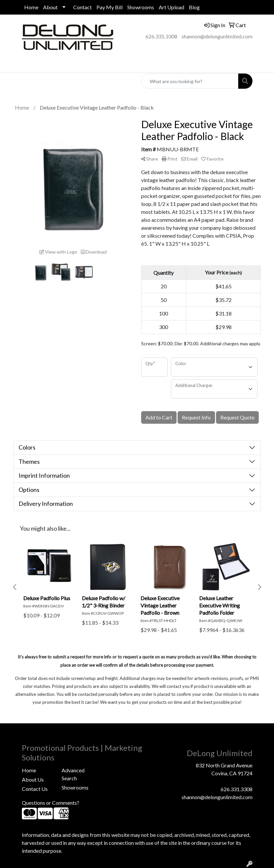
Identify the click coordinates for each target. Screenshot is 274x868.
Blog (194, 7)
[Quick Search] (190, 81)
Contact (82, 7)
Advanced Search (73, 774)
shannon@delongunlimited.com (217, 36)
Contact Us (35, 789)
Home (31, 7)
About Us (33, 779)
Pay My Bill (110, 7)
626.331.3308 (161, 36)
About (50, 7)
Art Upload (171, 7)
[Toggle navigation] (10, 64)
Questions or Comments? (51, 803)
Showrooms (141, 7)
